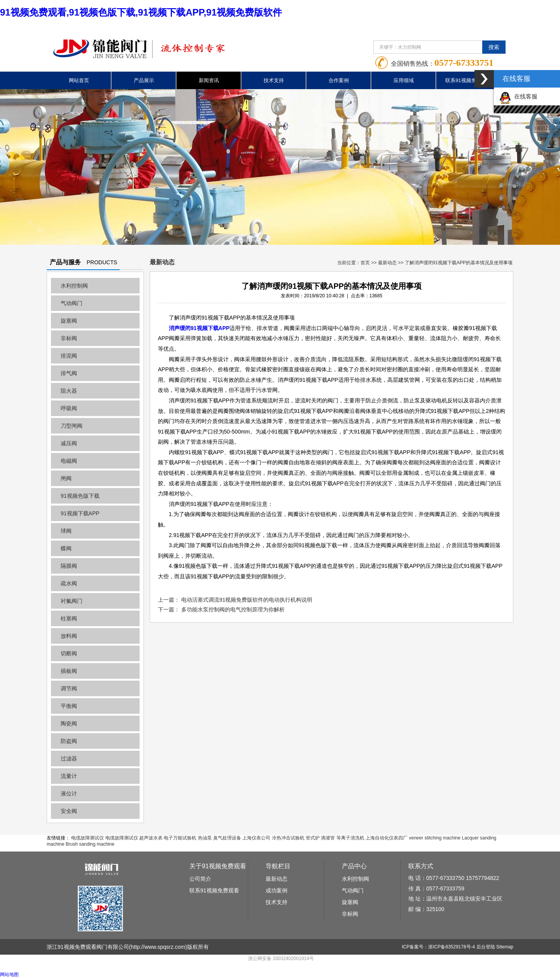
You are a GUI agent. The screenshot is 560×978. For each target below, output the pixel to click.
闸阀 (66, 478)
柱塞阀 (69, 618)
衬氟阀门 (72, 601)
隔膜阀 (69, 566)
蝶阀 (66, 548)
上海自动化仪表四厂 (387, 838)
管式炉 (313, 838)
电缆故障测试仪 (87, 838)
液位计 (69, 794)
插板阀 (69, 671)
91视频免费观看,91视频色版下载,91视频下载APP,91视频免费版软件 (141, 12)
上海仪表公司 (256, 838)
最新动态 (387, 263)
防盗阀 (69, 741)
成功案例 (276, 890)
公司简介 (200, 879)
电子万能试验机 (180, 838)
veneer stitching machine (435, 838)
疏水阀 (69, 583)
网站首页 (79, 80)
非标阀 (69, 338)
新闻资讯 (209, 80)
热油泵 (205, 838)
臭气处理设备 (227, 838)
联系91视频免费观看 (468, 80)
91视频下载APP (80, 513)
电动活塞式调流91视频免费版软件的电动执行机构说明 (247, 600)
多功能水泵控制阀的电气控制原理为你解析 (233, 609)
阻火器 (69, 391)
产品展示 (144, 80)
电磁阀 (69, 461)
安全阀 (69, 811)
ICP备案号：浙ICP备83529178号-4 (438, 947)
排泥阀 (69, 356)
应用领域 (404, 80)
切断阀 (69, 653)
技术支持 (274, 80)
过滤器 (69, 759)
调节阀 (69, 688)
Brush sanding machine (90, 844)
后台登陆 (486, 947)
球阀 (66, 531)
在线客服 (518, 96)
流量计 (69, 776)
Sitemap (505, 947)
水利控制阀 (74, 286)
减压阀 (69, 443)
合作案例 (339, 80)
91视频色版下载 (80, 496)
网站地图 (9, 974)
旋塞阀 (69, 321)
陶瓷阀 (69, 723)
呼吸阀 (69, 408)
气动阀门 (72, 303)
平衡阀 (69, 706)
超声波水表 (151, 838)
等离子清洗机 (350, 838)
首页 (365, 263)
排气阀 (69, 373)
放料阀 (69, 636)
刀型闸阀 (72, 426)
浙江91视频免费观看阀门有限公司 (88, 947)
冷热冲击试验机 (288, 838)
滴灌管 (328, 838)
